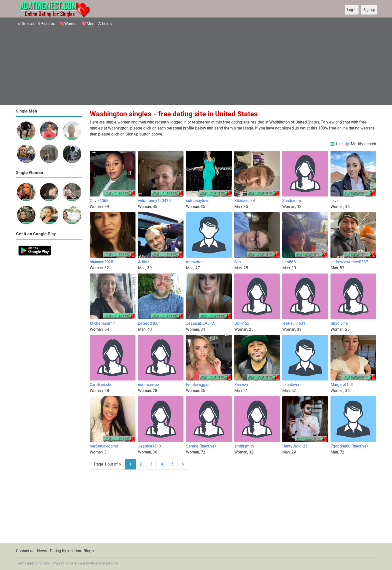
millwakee (195, 262)
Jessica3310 (149, 446)
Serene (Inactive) (201, 446)
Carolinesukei (102, 385)
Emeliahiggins (198, 385)
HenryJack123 (295, 446)
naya (334, 201)
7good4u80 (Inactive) (349, 446)
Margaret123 (342, 385)
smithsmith (244, 446)
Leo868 (289, 262)
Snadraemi (291, 201)
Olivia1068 (99, 201)
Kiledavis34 (245, 201)
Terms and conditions (33, 563)
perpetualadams (104, 446)
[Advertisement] (196, 66)
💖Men (88, 24)
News (42, 551)
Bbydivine (339, 323)
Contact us (25, 551)
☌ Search (26, 24)
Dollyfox (242, 323)
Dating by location (65, 551)
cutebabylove (198, 201)
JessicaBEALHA (200, 323)
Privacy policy (63, 563)
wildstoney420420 (154, 201)
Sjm (237, 262)
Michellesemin (103, 323)
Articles (105, 24)
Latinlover (291, 385)
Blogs (89, 551)
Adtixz (144, 262)
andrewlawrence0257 (349, 262)
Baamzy (241, 385)
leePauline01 (294, 323)
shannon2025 (101, 262)
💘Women (68, 24)
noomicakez (149, 385)
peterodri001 (149, 323)
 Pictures (46, 24)
